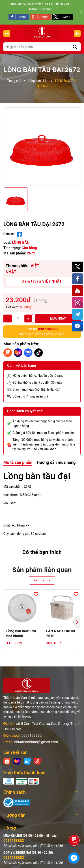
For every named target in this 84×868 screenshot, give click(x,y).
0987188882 (32, 736)
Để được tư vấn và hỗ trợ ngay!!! (42, 331)
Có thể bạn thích (42, 552)
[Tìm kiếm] (75, 47)
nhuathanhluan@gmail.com (36, 742)
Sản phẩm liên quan (42, 570)
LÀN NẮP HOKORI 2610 (61, 634)
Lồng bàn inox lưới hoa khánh (21, 634)
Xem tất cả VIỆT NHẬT (42, 281)
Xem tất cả (42, 580)
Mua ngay (58, 318)
